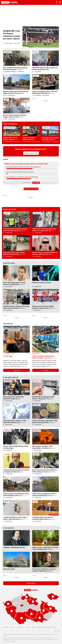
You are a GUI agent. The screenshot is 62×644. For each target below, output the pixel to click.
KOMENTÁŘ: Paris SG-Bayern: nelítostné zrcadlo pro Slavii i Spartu (12, 35)
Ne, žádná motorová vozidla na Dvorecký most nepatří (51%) (24, 167)
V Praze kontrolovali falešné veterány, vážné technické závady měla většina (15, 230)
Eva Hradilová (38, 95)
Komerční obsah (9, 263)
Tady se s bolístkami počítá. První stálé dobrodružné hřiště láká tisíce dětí (45, 92)
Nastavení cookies (52, 627)
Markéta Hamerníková (11, 72)
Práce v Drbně (41, 627)
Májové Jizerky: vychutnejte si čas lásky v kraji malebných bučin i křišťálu (45, 548)
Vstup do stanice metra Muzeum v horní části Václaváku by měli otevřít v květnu (16, 495)
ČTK (6, 95)
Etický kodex (20, 627)
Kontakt (27, 627)
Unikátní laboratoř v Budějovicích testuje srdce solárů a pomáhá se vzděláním (16, 307)
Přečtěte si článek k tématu (31, 189)
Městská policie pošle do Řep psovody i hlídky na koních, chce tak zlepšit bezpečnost (16, 92)
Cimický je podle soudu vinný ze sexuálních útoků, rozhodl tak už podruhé (45, 518)
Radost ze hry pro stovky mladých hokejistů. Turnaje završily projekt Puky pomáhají (45, 307)
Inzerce (33, 627)
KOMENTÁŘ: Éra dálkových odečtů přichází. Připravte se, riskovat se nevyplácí (43, 398)
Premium (46, 101)
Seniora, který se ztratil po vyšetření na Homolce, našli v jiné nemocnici (45, 253)
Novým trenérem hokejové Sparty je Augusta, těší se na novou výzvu (15, 116)
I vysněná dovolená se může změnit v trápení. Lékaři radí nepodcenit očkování (16, 518)
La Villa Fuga (8, 356)
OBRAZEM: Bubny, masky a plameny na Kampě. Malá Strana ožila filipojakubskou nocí (45, 69)
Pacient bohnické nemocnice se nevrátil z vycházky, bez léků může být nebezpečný (16, 471)
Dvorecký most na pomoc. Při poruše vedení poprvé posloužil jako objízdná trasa (50, 139)
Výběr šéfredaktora (10, 124)
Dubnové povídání (9, 569)
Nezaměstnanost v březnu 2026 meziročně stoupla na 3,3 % (13, 398)
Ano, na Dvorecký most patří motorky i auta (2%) (20, 172)
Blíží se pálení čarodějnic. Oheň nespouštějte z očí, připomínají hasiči (44, 447)
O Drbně (13, 627)
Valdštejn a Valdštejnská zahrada (14, 547)
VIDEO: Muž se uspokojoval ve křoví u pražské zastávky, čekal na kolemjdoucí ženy (45, 495)
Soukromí (6, 627)
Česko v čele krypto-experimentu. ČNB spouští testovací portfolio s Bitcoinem (45, 421)
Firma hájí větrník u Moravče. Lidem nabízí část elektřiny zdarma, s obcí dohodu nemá (15, 421)
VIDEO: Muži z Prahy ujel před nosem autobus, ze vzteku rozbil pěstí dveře (44, 230)
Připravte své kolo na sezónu (41, 283)
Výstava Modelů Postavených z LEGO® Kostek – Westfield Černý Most (44, 358)
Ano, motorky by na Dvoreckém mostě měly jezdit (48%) (22, 177)
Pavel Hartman (9, 43)
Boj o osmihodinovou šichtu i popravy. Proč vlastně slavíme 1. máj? (15, 69)
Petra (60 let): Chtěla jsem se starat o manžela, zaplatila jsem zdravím (44, 570)
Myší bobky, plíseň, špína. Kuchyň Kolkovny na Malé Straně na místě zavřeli (14, 253)
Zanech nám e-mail (31, 153)
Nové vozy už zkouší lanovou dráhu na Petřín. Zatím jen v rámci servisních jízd (45, 471)
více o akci (16, 370)
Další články (31, 583)
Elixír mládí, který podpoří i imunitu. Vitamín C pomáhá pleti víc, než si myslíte (15, 283)
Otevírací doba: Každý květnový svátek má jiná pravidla (16, 447)
